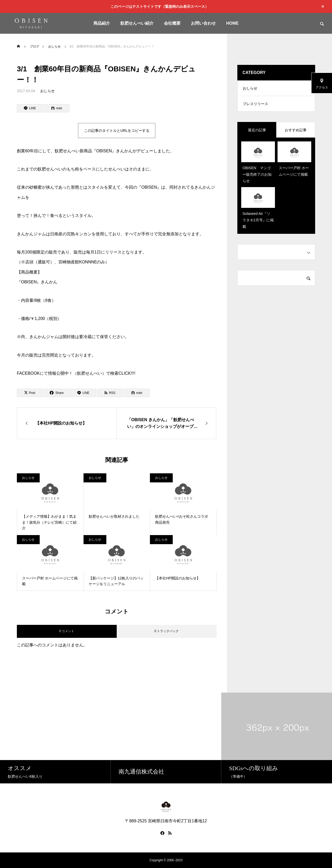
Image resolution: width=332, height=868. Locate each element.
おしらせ (47, 91)
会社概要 (172, 23)
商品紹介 (102, 23)
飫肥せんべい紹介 (137, 23)
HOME (232, 23)
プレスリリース (255, 104)
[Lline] (30, 108)
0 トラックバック (167, 631)
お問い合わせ (203, 23)
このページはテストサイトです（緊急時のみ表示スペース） (160, 6)
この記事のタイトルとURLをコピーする (117, 131)
